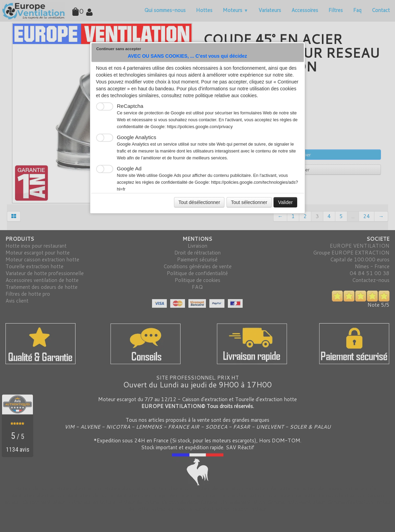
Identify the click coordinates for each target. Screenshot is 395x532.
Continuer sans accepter (119, 49)
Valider (285, 202)
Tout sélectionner (249, 202)
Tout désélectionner (199, 202)
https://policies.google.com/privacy (200, 127)
